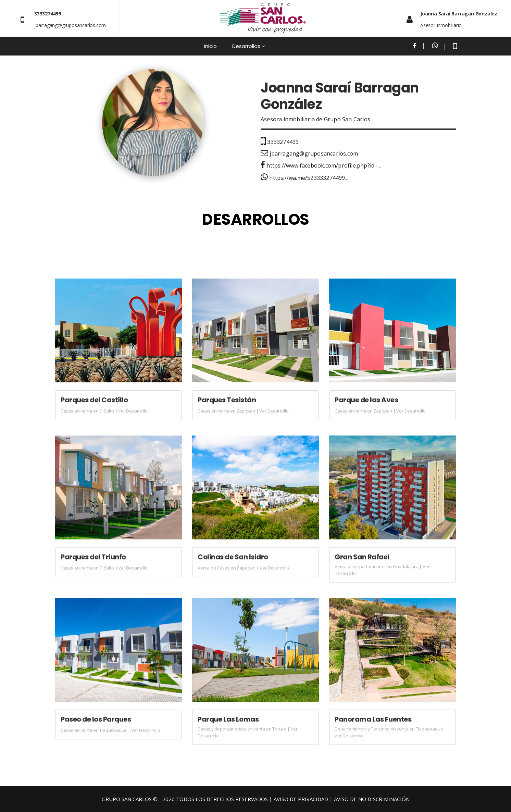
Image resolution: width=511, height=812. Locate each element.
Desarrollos (246, 46)
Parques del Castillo (94, 400)
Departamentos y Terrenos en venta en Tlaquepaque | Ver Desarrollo (390, 732)
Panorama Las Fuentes (373, 719)
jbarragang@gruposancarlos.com (70, 25)
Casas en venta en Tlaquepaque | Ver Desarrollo (110, 730)
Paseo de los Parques (96, 719)
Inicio (210, 46)
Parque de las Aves (366, 400)
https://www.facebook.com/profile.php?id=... (321, 165)
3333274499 (280, 142)
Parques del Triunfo (93, 557)
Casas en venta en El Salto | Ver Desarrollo (104, 411)
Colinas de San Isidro (233, 557)
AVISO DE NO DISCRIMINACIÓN (372, 799)
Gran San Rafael (362, 557)
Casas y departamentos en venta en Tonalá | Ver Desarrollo (248, 732)
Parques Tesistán (227, 400)
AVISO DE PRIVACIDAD (301, 799)
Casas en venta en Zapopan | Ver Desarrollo (243, 411)
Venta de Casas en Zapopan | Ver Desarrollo (243, 568)
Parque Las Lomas (228, 719)
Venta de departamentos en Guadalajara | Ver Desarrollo (382, 570)
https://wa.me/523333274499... (304, 178)
